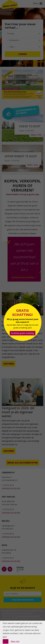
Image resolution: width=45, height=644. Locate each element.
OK (6, 641)
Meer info (15, 641)
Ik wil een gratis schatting (23, 333)
